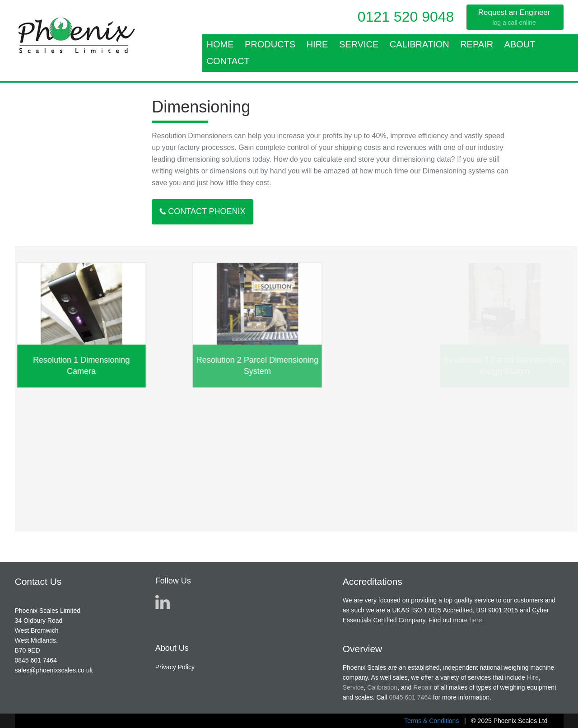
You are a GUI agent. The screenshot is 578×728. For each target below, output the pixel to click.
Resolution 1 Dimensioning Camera (85, 366)
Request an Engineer (514, 18)
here (475, 620)
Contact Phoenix (202, 211)
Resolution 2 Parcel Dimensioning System (281, 366)
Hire (317, 44)
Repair (477, 44)
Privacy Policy (175, 667)
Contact (228, 61)
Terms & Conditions (431, 721)
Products (270, 44)
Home (220, 44)
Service (359, 44)
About (520, 44)
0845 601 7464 (36, 660)
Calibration (420, 44)
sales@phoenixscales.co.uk (54, 670)
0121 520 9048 (406, 17)
